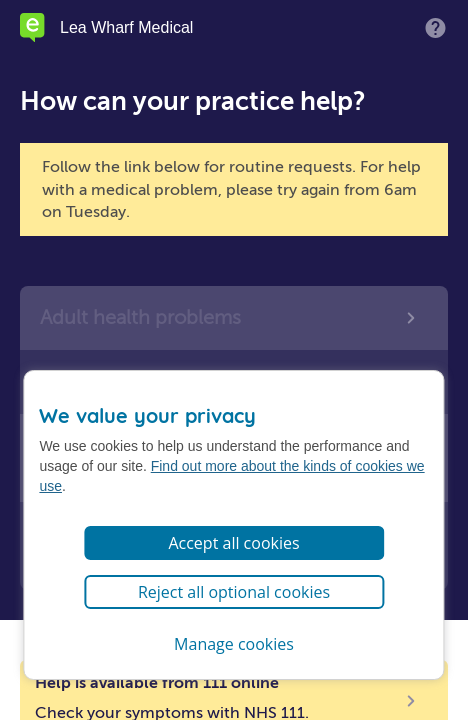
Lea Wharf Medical (126, 28)
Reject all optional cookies (234, 592)
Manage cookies (234, 644)
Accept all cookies (233, 543)
